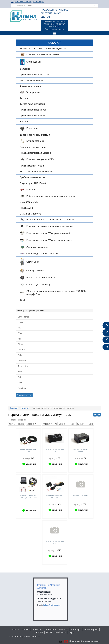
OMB (20, 382)
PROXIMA (39, 632)
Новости (37, 629)
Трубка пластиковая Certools (36, 153)
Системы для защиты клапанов (43, 253)
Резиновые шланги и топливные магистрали (51, 219)
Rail (20, 377)
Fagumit (24, 98)
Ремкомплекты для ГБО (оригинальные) (48, 233)
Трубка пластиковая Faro (34, 115)
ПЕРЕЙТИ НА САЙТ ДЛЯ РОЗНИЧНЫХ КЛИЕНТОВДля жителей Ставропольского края (54, 25)
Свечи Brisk (33, 262)
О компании (50, 629)
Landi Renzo (24, 317)
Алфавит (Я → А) (50, 424)
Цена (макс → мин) (67, 424)
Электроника (33, 92)
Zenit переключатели (32, 80)
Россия (24, 121)
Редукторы (32, 128)
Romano (22, 361)
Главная (14, 408)
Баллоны (31, 189)
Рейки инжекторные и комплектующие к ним (51, 196)
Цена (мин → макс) (85, 424)
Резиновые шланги (31, 86)
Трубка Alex (26, 208)
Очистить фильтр (24, 395)
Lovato (21, 322)
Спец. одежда (34, 62)
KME (20, 372)
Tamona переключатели (33, 147)
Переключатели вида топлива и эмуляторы (44, 48)
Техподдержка (91, 629)
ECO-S (21, 333)
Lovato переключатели (32, 104)
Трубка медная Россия (32, 166)
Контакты (63, 629)
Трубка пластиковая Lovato (35, 74)
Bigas (20, 344)
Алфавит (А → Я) (34, 424)
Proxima (22, 388)
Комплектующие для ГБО (40, 159)
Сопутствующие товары (39, 284)
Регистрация (38, 1)
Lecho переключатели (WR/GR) (37, 171)
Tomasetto (23, 366)
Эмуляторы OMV (29, 202)
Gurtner (22, 350)
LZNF (23, 300)
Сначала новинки (17, 424)
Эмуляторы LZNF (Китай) (33, 183)
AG (19, 328)
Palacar (21, 355)
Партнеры (76, 629)
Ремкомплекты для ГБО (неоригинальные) (49, 240)
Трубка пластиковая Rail (33, 110)
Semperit (25, 69)
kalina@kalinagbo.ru (52, 605)
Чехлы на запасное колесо (41, 277)
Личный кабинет (23, 1)
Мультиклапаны (35, 141)
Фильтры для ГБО (36, 270)
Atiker (21, 339)
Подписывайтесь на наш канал (79, 641)
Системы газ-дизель (37, 247)
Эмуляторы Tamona (31, 214)
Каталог (25, 408)
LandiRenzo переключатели (35, 135)
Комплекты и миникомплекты (43, 54)
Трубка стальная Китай (33, 177)
